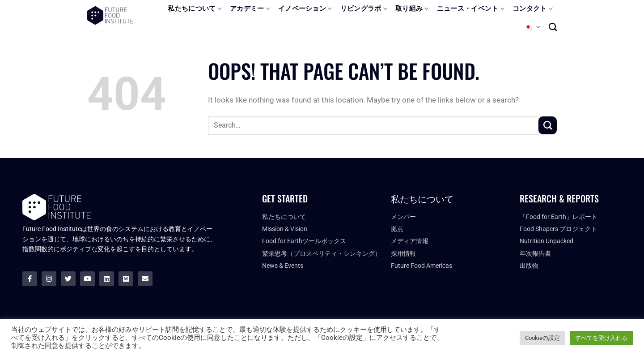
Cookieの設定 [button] (542, 338)
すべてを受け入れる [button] (601, 338)
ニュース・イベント (471, 9)
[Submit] (548, 125)
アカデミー (250, 9)
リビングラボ (364, 9)
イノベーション (305, 9)
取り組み (412, 9)
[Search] (553, 27)
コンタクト (533, 9)
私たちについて (195, 9)
